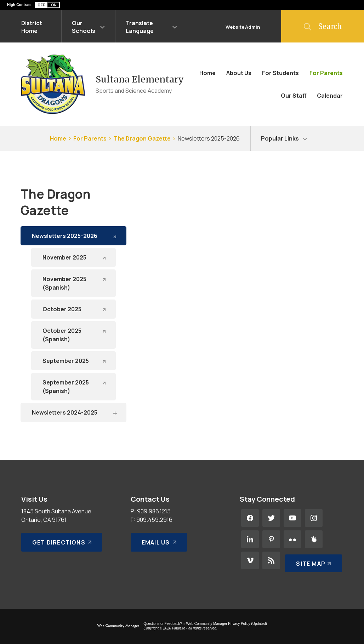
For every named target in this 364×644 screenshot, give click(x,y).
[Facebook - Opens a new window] (250, 518)
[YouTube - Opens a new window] (292, 518)
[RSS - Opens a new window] (271, 560)
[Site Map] (312, 560)
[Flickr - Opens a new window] (292, 539)
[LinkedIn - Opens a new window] (250, 539)
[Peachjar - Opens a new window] (314, 539)
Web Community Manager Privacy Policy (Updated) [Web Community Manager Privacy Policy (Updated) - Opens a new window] (227, 624)
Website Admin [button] (243, 27)
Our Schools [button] (84, 27)
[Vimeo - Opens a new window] (250, 560)
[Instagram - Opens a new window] (314, 518)
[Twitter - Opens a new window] (271, 518)
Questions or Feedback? (163, 624)
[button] (47, 5)
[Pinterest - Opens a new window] (271, 539)
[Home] (207, 73)
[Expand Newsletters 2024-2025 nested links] (115, 413)
